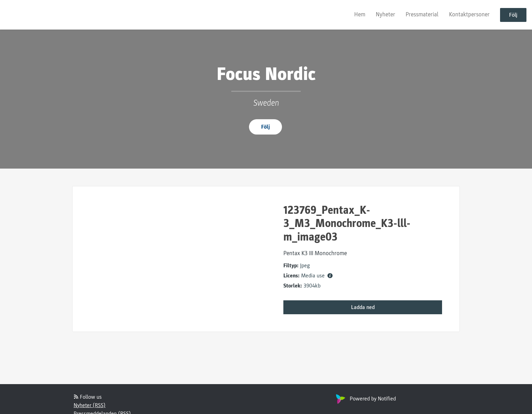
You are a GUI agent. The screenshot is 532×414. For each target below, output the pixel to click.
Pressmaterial (422, 14)
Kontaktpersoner (469, 14)
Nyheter (385, 14)
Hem (360, 14)
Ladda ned (363, 307)
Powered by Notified (365, 399)
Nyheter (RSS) (90, 405)
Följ (513, 15)
